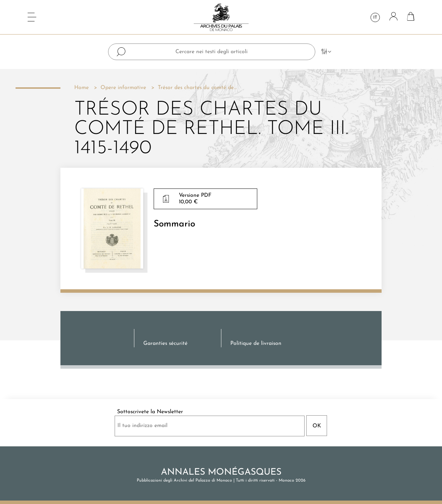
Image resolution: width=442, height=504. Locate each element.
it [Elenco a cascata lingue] (375, 18)
